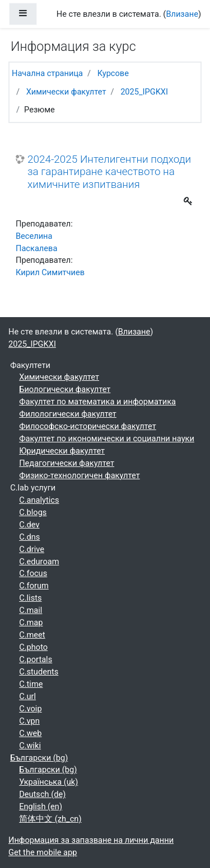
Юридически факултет (62, 451)
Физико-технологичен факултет (80, 475)
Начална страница (47, 73)
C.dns (29, 537)
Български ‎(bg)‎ (39, 758)
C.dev (29, 525)
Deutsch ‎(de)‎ (42, 794)
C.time (31, 684)
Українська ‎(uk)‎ (48, 782)
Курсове (113, 73)
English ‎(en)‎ (41, 806)
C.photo (33, 647)
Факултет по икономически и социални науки (107, 438)
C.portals (36, 659)
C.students (39, 672)
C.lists (30, 598)
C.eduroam (39, 562)
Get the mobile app (43, 852)
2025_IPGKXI (144, 92)
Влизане (182, 14)
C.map (31, 622)
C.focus (33, 573)
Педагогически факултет (67, 463)
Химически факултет (66, 92)
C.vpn (29, 721)
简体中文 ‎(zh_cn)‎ (50, 819)
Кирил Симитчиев (50, 272)
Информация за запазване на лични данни (91, 840)
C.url (27, 696)
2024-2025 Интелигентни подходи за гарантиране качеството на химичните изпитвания (109, 172)
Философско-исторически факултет (88, 426)
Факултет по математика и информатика (97, 402)
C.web (30, 733)
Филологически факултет (68, 414)
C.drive (32, 549)
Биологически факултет (65, 389)
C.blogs (33, 512)
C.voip (30, 709)
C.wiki (30, 746)
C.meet (32, 635)
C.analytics (39, 500)
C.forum (34, 586)
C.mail (31, 610)
